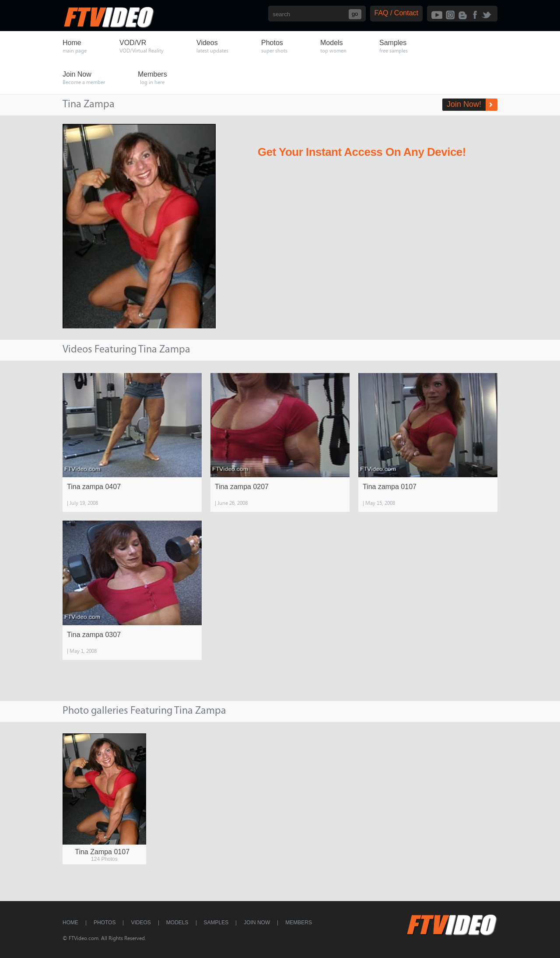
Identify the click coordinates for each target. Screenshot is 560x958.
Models (177, 923)
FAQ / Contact (396, 13)
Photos (105, 923)
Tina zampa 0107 (390, 487)
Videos (141, 923)
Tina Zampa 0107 (102, 852)
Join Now (257, 923)
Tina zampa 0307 (94, 635)
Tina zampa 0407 (94, 487)
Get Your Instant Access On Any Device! (362, 152)
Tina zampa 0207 (242, 487)
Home (70, 923)
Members (299, 923)
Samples (216, 923)
